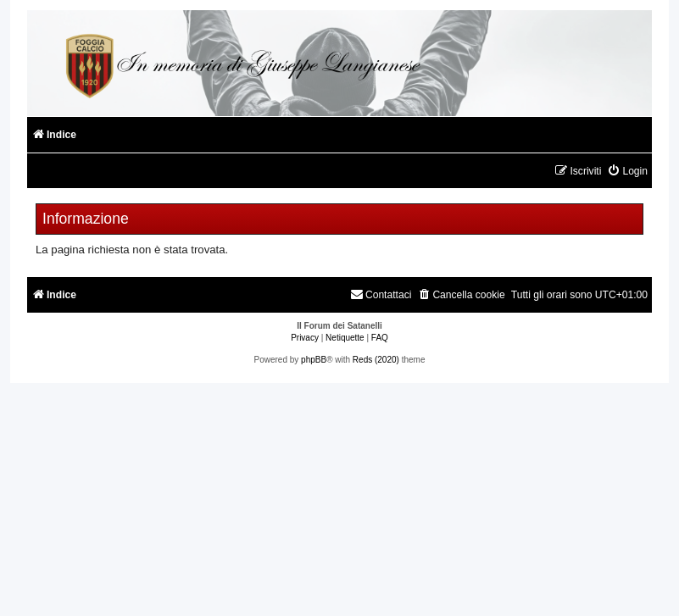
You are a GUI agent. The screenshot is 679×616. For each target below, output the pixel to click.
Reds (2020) (376, 360)
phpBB (314, 360)
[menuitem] (627, 172)
